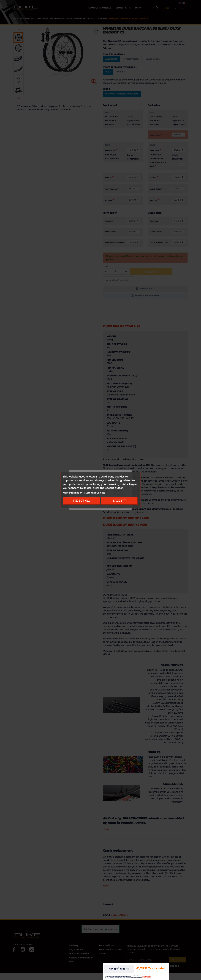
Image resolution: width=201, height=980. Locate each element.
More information (73, 493)
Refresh (146, 977)
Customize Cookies (95, 493)
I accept (119, 501)
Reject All (82, 501)
